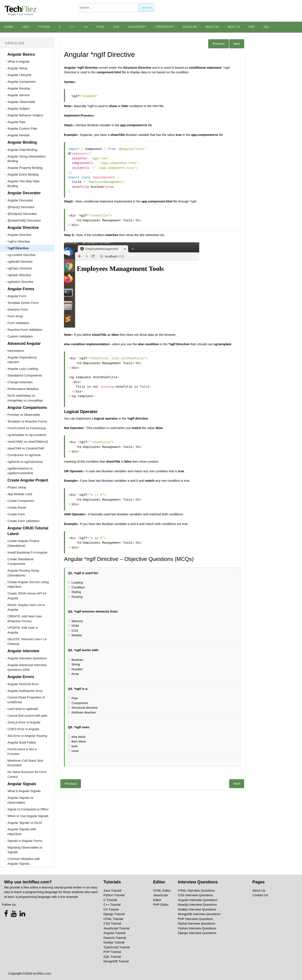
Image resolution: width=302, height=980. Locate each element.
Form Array (15, 316)
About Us (259, 890)
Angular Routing (19, 88)
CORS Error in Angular (23, 729)
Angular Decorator (20, 200)
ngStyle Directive (19, 275)
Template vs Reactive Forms (27, 421)
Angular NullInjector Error (25, 691)
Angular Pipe (17, 122)
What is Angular (19, 61)
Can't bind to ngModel (23, 709)
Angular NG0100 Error (23, 684)
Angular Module (19, 135)
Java (25, 27)
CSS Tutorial (112, 923)
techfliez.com (42, 973)
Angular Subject (19, 108)
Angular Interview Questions (27, 658)
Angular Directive (20, 235)
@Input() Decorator (21, 207)
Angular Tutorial (114, 933)
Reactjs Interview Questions (197, 905)
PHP (252, 27)
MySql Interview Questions (197, 923)
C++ (72, 27)
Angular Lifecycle (20, 75)
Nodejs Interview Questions (197, 909)
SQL (266, 27)
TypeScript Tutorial (116, 947)
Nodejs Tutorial (114, 942)
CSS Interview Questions (195, 895)
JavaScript (137, 27)
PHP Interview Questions (195, 919)
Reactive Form (18, 309)
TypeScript (164, 27)
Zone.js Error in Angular (24, 722)
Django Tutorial (114, 914)
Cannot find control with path (27, 716)
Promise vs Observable (24, 415)
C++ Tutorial (112, 905)
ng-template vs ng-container (27, 435)
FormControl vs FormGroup (27, 428)
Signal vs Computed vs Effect (28, 809)
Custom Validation (20, 336)
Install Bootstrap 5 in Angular (28, 552)
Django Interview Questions (197, 933)
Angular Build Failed (22, 742)
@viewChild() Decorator (24, 220)
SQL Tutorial (112, 957)
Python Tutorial (114, 895)
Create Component (21, 501)
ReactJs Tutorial (115, 938)
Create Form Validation (24, 521)
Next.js (234, 27)
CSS (116, 27)
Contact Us (260, 895)
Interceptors (16, 351)
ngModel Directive (20, 262)
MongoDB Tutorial (116, 961)
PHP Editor (161, 905)
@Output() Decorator (22, 214)
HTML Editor (162, 890)
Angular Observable (21, 102)
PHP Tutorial (112, 952)
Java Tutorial (112, 890)
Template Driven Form (23, 303)
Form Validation (18, 323)
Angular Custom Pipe (22, 128)
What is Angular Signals (24, 791)
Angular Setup (18, 68)
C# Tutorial (111, 909)
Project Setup (17, 487)
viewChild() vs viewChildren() (28, 441)
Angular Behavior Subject (25, 115)
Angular (190, 27)
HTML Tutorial (113, 919)
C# (86, 27)
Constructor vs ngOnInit (24, 455)
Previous (219, 44)
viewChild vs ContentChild (26, 448)
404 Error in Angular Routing (27, 736)
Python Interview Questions (197, 928)
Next (237, 44)
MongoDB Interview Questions (199, 914)
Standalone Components (25, 375)
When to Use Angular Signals (28, 816)
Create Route (17, 507)
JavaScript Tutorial (116, 928)
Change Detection (20, 382)
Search (146, 7)
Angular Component (21, 82)
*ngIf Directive (18, 248)
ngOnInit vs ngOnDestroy (25, 462)
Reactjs (212, 27)
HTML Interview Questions (196, 890)
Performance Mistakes (23, 389)
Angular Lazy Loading (23, 369)
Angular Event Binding (23, 174)
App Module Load (20, 494)
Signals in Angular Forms (25, 841)
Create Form (16, 514)
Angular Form (17, 296)
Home (9, 27)
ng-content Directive (21, 255)
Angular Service (19, 95)
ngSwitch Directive (20, 282)
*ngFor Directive (19, 241)
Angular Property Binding (25, 168)
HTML (101, 27)
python (44, 27)
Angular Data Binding (22, 150)
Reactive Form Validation (25, 330)
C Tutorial (110, 900)
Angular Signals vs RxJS (25, 823)
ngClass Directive (20, 268)
